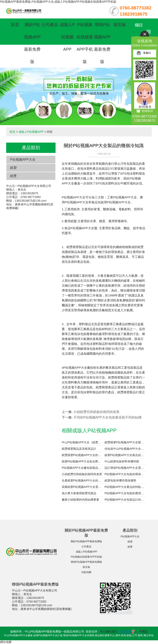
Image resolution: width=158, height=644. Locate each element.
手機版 (143, 631)
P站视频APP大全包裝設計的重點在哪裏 (125, 500)
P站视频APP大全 (23, 160)
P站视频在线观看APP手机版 (86, 557)
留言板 (120, 25)
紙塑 (13, 168)
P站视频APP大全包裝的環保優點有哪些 (125, 474)
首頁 (15, 25)
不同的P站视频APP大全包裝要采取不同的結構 (107, 417)
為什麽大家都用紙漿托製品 (79, 493)
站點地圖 (86, 572)
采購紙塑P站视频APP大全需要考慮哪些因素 (82, 487)
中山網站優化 (109, 631)
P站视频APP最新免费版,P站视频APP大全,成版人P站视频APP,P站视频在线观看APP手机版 (58, 2)
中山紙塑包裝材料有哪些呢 (122, 461)
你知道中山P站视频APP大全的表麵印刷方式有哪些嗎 (125, 449)
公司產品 (50, 25)
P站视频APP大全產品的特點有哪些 (125, 487)
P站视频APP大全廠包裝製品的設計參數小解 (82, 468)
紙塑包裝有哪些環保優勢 (120, 480)
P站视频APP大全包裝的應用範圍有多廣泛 (125, 493)
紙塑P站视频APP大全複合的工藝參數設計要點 (125, 455)
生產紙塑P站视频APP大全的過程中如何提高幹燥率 (82, 480)
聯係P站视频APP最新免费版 (86, 562)
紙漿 (13, 176)
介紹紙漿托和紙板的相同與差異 (96, 412)
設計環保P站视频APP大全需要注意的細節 (125, 468)
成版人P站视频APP (67, 37)
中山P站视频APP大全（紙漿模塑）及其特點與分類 (82, 442)
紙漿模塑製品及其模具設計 (79, 449)
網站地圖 (6, 642)
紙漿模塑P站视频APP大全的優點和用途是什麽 (82, 455)
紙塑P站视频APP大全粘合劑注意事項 (82, 461)
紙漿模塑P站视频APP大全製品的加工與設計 (125, 442)
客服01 (144, 53)
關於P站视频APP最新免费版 (86, 541)
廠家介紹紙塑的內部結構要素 (80, 500)
